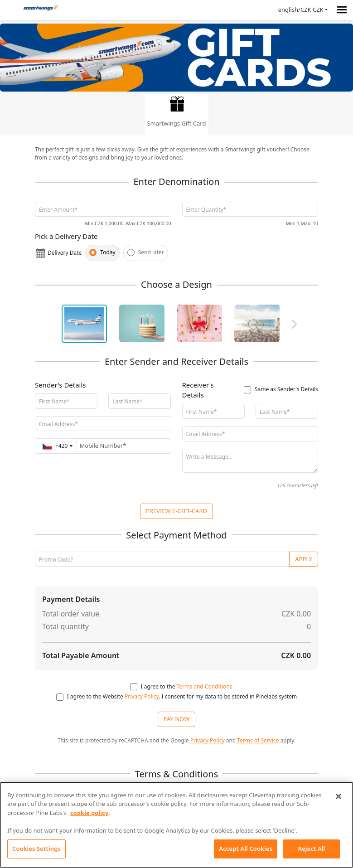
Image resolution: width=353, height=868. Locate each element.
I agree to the (187, 686)
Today (108, 252)
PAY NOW (176, 719)
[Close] (338, 796)
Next (293, 324)
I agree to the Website (95, 696)
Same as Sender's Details (286, 389)
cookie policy (89, 813)
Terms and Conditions (205, 686)
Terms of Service (257, 740)
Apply (304, 559)
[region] (176, 825)
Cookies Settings (36, 849)
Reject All (312, 849)
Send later (151, 252)
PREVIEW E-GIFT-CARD (176, 511)
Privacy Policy (141, 696)
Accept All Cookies (246, 849)
